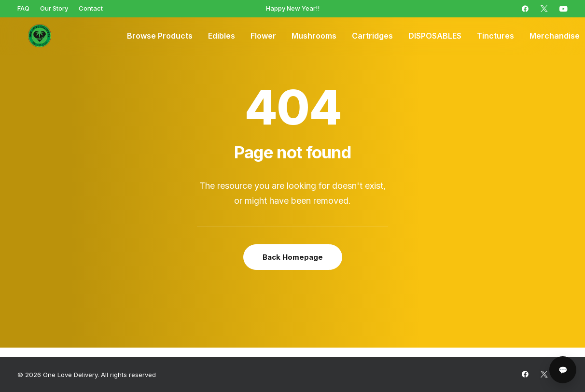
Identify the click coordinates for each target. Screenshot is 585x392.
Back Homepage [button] (293, 257)
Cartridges (372, 36)
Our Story (54, 8)
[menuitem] (23, 8)
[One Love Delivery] (32, 36)
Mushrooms (314, 36)
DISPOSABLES (435, 36)
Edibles (222, 36)
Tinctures (495, 36)
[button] (525, 9)
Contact (91, 8)
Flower (263, 36)
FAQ (23, 8)
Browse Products (160, 36)
